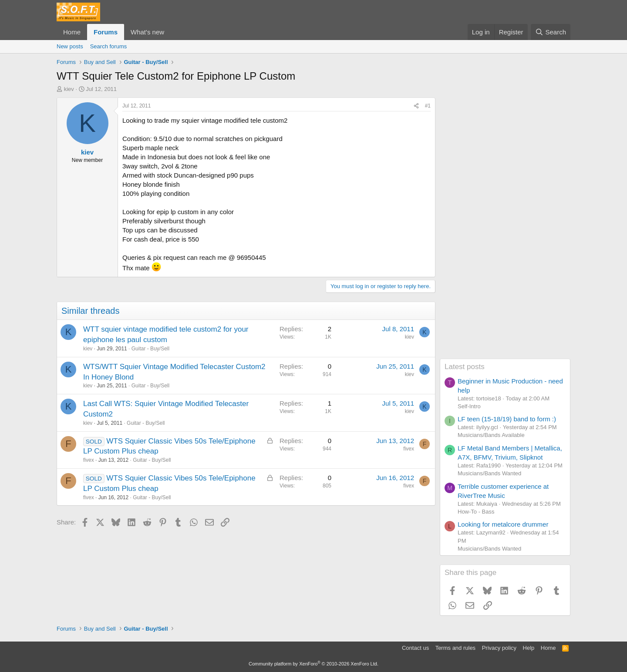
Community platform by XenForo (313, 664)
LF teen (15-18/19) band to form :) (507, 419)
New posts (70, 46)
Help (529, 648)
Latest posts (465, 367)
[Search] (551, 32)
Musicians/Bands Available (491, 435)
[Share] (416, 106)
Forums (106, 32)
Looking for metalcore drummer (503, 524)
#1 (428, 106)
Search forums (109, 46)
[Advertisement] (505, 228)
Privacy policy (499, 648)
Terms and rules (455, 648)
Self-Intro (469, 406)
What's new (147, 32)
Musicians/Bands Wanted (489, 473)
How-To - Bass (476, 512)
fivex (89, 460)
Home (72, 32)
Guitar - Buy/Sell (150, 349)
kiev (69, 89)
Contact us (415, 648)
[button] (171, 32)
